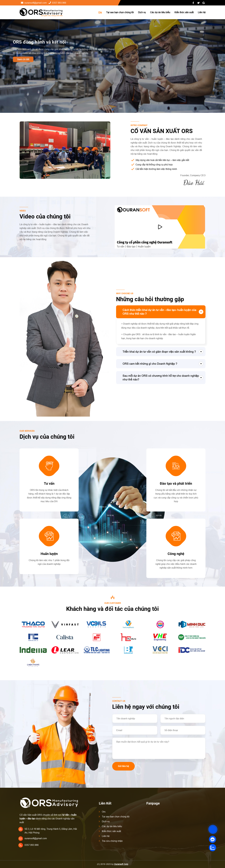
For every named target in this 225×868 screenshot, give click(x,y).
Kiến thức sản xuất (184, 12)
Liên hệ (202, 12)
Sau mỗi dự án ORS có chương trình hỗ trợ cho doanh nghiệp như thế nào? (161, 378)
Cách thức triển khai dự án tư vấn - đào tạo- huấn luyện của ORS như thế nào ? (159, 312)
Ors (100, 12)
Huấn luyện (49, 554)
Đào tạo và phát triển (176, 484)
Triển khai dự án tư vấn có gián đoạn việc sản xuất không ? (159, 352)
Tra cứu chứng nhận (112, 841)
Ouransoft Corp (121, 864)
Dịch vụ (142, 12)
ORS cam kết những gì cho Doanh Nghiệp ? (150, 364)
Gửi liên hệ (123, 766)
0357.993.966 (57, 3)
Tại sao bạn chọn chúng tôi (120, 12)
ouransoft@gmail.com (34, 3)
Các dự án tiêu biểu (160, 12)
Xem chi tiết (23, 59)
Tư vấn (49, 484)
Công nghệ (176, 554)
